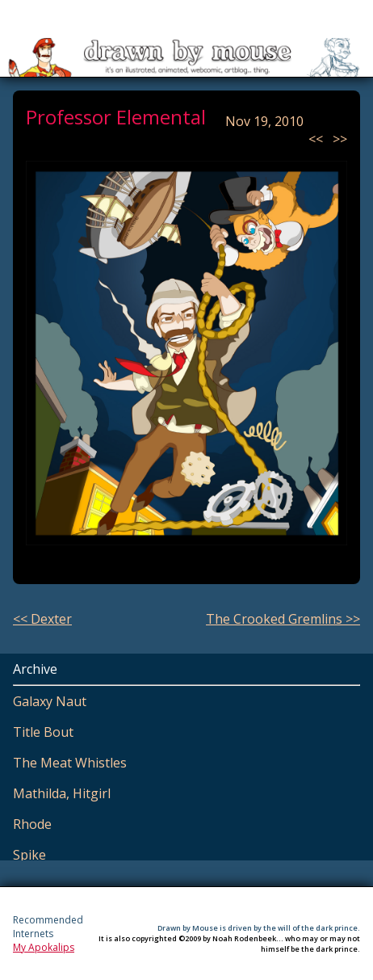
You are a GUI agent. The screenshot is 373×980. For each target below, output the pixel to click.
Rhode (32, 824)
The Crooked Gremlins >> (283, 619)
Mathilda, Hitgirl (62, 793)
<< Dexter (42, 619)
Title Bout (43, 732)
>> (340, 139)
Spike (29, 855)
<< (317, 139)
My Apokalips (44, 947)
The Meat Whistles (70, 763)
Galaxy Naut (50, 701)
